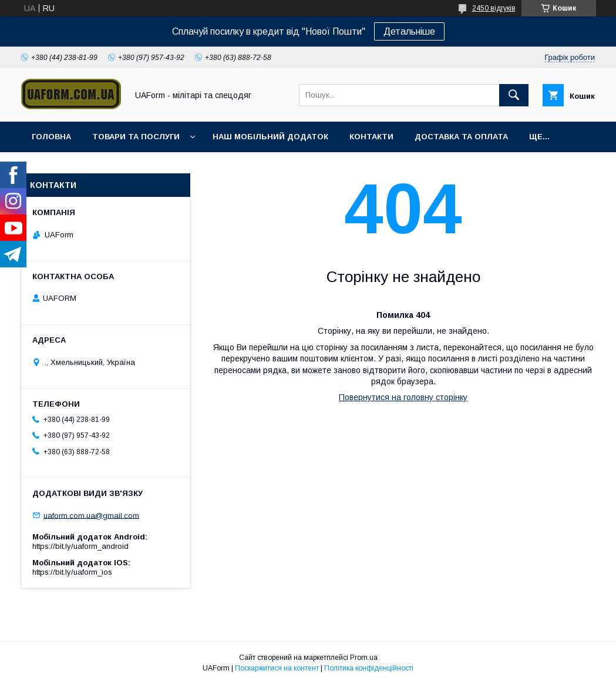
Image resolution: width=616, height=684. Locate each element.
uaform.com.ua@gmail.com (91, 515)
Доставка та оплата (461, 137)
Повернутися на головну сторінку (403, 397)
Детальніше (409, 31)
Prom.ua (364, 658)
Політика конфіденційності (369, 668)
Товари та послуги (136, 137)
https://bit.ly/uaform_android (80, 546)
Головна (51, 137)
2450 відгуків (494, 8)
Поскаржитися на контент (277, 668)
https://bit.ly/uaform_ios (72, 572)
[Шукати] (514, 95)
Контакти (371, 137)
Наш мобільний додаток (270, 137)
